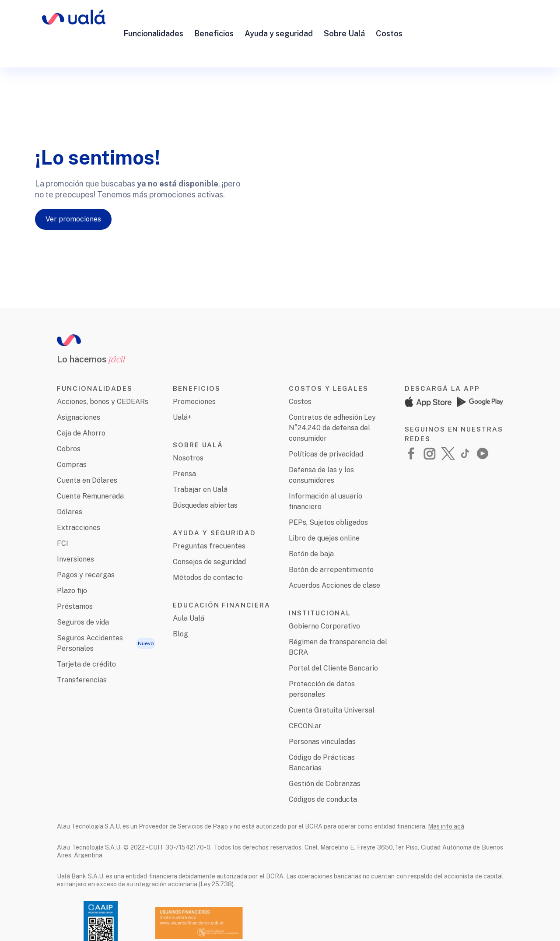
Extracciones (79, 497)
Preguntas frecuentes (209, 516)
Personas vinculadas (322, 711)
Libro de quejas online (324, 508)
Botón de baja (311, 524)
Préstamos (75, 576)
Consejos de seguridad (209, 532)
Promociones (194, 371)
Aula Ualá (189, 588)
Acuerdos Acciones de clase (334, 555)
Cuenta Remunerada (90, 466)
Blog (180, 604)
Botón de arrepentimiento (331, 539)
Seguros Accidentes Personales (90, 613)
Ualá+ (182, 387)
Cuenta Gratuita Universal (332, 680)
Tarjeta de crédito (86, 634)
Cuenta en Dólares (87, 450)
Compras (72, 434)
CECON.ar (305, 696)
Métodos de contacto (208, 547)
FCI (63, 513)
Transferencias (82, 650)
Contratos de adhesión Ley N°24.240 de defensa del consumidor (332, 398)
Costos (389, 18)
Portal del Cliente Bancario (333, 638)
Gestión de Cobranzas (325, 753)
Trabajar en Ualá (200, 459)
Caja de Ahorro (81, 403)
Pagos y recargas (86, 545)
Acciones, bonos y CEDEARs (103, 371)
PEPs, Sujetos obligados (328, 492)
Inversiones (75, 529)
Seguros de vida (83, 592)
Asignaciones (79, 387)
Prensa (184, 444)
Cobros (69, 419)
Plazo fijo (72, 560)
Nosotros (188, 428)
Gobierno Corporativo (324, 596)
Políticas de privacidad (326, 424)
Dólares (70, 482)
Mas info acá (446, 796)
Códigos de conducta (323, 769)
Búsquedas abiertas (205, 475)
